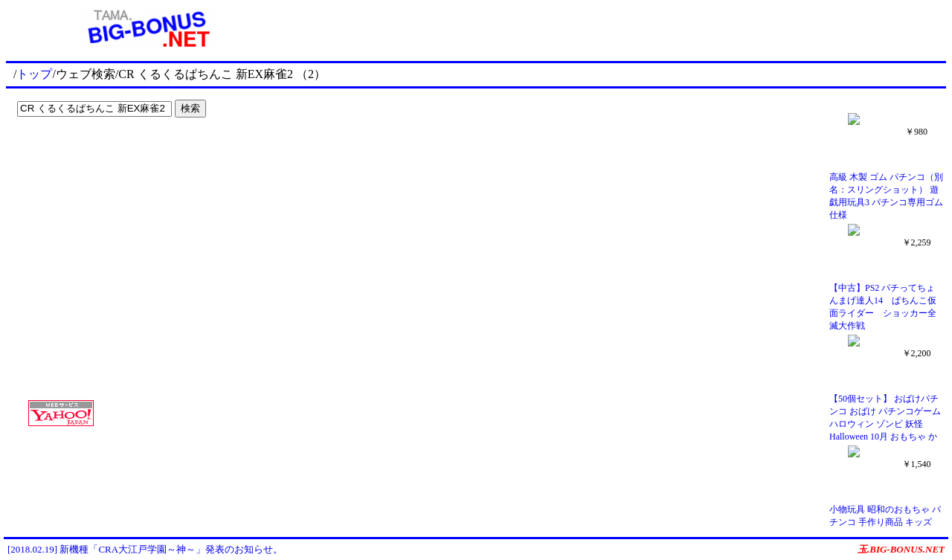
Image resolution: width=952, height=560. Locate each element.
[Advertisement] (104, 153)
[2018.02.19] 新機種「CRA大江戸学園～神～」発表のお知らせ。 (145, 549)
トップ (34, 74)
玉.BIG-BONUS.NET (901, 549)
